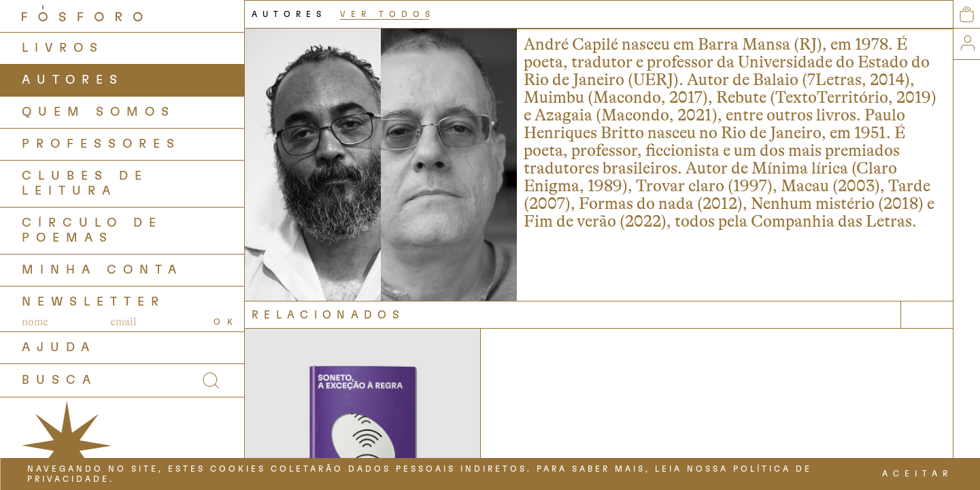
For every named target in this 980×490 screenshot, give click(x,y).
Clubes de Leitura (85, 184)
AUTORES (73, 80)
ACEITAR (917, 474)
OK (226, 322)
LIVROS (63, 48)
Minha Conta (102, 270)
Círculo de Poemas (92, 231)
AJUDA (59, 348)
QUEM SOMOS (99, 112)
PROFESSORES (101, 144)
